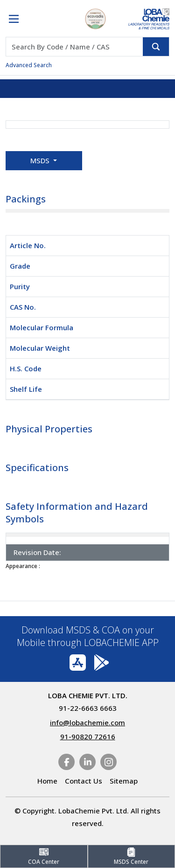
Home (47, 781)
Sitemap (124, 781)
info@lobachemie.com (87, 722)
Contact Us (84, 781)
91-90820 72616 (88, 736)
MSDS (41, 160)
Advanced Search (29, 65)
